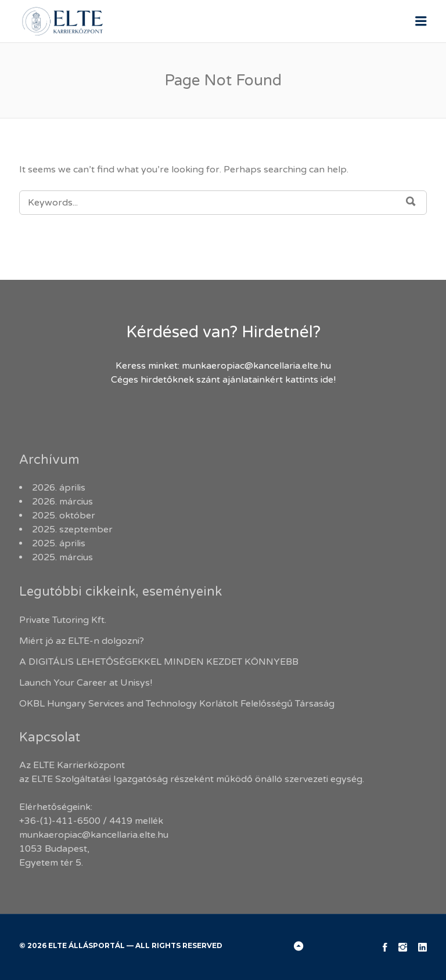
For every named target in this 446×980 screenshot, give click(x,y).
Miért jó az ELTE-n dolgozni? (83, 641)
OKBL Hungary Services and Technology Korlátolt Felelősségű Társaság (177, 704)
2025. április (59, 543)
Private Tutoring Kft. (63, 620)
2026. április (59, 488)
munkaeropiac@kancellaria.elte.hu (256, 366)
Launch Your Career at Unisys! (86, 683)
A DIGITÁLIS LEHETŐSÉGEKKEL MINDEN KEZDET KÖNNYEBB (159, 662)
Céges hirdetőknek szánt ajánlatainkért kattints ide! (223, 380)
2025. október (64, 516)
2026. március (62, 502)
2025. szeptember (72, 529)
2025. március (62, 557)
